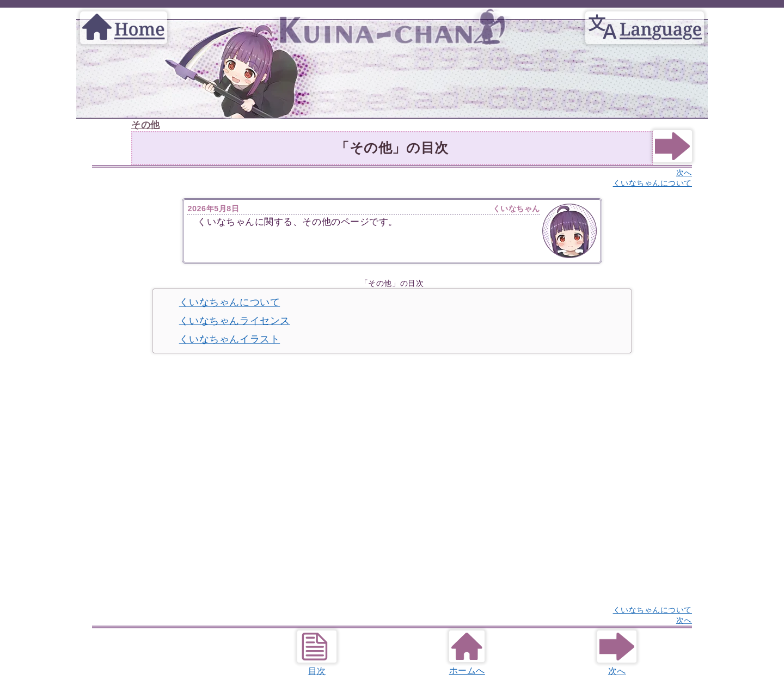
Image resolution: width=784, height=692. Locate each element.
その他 (146, 125)
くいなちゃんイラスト (229, 339)
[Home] (123, 17)
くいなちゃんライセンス (235, 321)
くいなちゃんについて (229, 302)
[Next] (672, 159)
